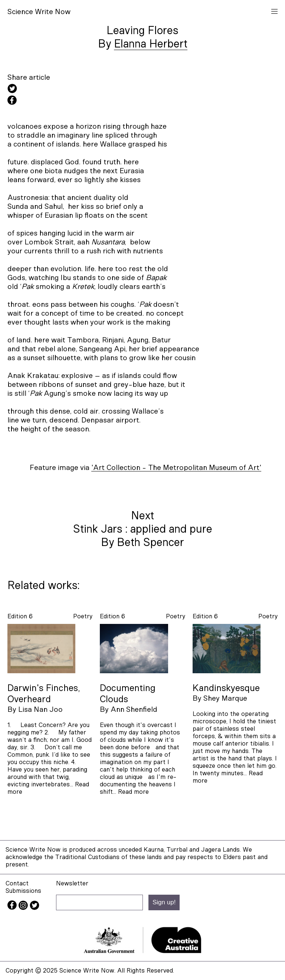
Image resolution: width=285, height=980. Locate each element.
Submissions (23, 891)
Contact (17, 883)
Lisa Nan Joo (40, 710)
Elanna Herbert (151, 44)
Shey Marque (225, 698)
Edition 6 (20, 616)
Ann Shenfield (134, 710)
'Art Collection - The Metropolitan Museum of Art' (176, 468)
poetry (83, 616)
